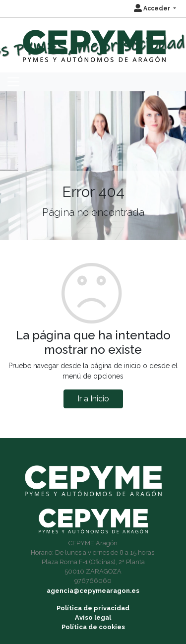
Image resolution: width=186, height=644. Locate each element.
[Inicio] (93, 41)
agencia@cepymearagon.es (93, 591)
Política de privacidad (93, 608)
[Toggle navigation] (13, 82)
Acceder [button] (153, 8)
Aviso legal (93, 617)
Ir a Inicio (93, 399)
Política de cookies (93, 627)
